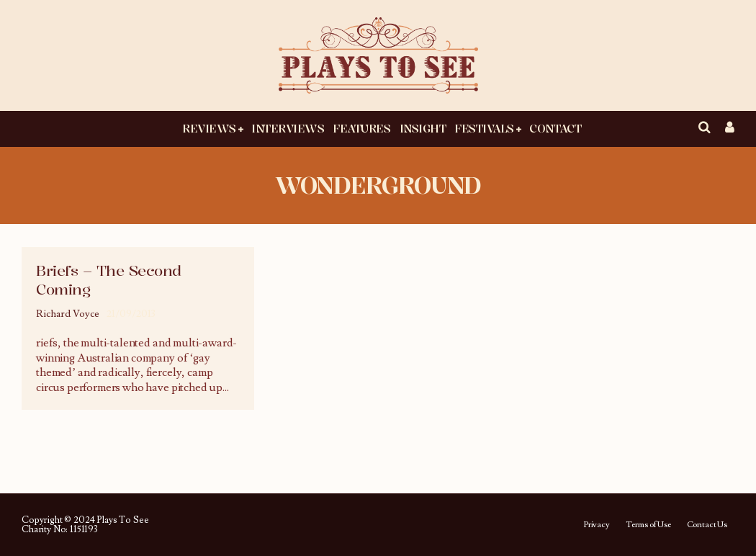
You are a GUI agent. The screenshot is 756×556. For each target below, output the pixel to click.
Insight (423, 128)
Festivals (484, 128)
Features (361, 128)
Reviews (209, 128)
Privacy (597, 525)
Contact (555, 128)
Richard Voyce (68, 314)
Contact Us (707, 525)
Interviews (288, 128)
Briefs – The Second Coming (109, 280)
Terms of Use (648, 525)
